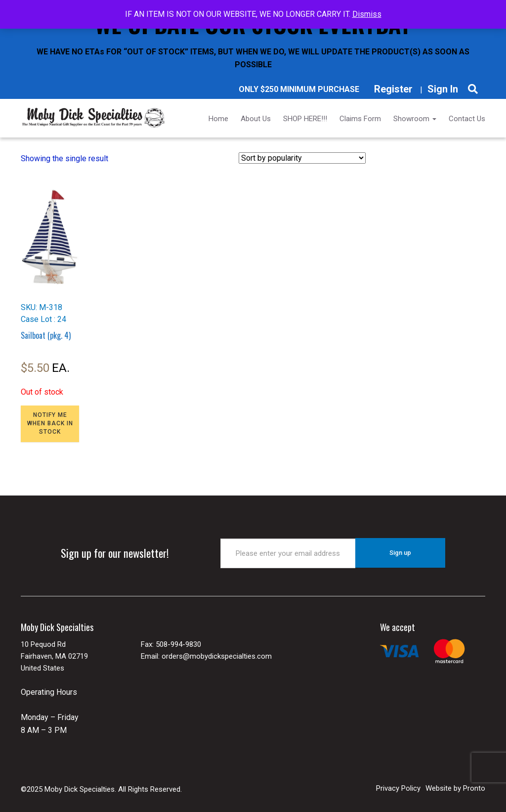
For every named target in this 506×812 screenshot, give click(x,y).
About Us (256, 119)
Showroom (415, 119)
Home (218, 119)
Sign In (443, 89)
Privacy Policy (398, 788)
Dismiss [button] (367, 14)
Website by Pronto (455, 788)
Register (393, 89)
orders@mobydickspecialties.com (217, 656)
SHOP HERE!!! (305, 119)
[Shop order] (302, 158)
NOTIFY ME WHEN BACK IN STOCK (50, 423)
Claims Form (360, 119)
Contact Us (467, 119)
